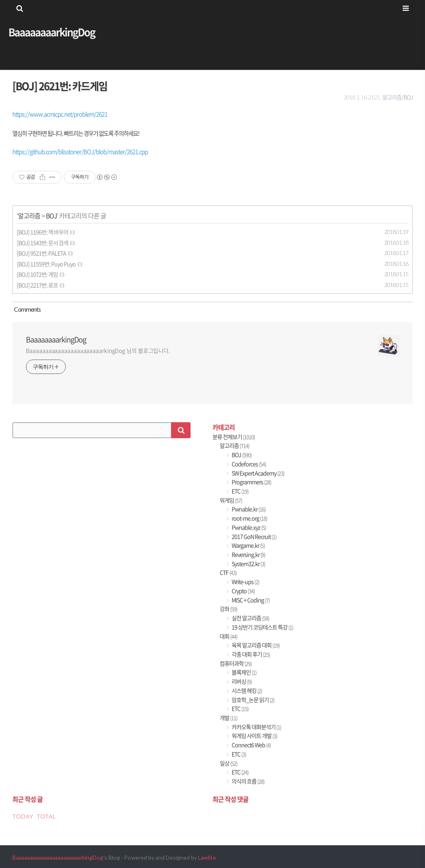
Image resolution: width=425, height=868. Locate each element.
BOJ (51, 216)
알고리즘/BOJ (397, 97)
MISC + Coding (250, 600)
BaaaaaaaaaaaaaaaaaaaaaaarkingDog (58, 857)
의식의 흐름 (248, 781)
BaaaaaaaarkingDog (52, 32)
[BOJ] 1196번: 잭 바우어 (42, 232)
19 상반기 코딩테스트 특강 (262, 627)
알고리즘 (29, 216)
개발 (228, 718)
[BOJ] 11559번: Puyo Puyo (46, 264)
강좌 (228, 609)
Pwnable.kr (248, 509)
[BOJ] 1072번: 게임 (37, 274)
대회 (228, 636)
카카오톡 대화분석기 (256, 727)
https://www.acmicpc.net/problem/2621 (60, 114)
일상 (228, 763)
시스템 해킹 (246, 691)
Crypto (243, 591)
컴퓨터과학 (236, 663)
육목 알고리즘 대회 (255, 645)
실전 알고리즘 (250, 618)
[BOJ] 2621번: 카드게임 (60, 86)
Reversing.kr (248, 555)
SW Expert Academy (258, 473)
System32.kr (248, 564)
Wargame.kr (248, 545)
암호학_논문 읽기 (253, 700)
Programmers (251, 482)
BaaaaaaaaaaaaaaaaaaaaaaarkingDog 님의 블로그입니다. (98, 350)
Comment (27, 309)
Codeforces (248, 464)
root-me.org (249, 518)
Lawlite (207, 857)
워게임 (231, 500)
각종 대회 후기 (250, 654)
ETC (240, 491)
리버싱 (241, 681)
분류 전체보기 (234, 437)
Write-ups (245, 582)
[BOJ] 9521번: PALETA (41, 253)
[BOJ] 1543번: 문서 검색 (42, 243)
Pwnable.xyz (248, 527)
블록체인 (244, 672)
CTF (228, 572)
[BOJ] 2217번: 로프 (37, 285)
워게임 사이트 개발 (254, 736)
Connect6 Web (251, 745)
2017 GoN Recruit (254, 537)
